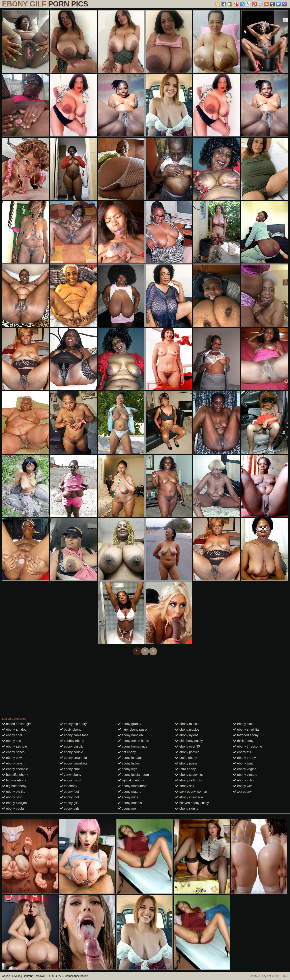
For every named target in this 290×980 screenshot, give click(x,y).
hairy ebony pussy (133, 730)
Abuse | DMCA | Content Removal (23, 976)
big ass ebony (14, 780)
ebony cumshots (74, 763)
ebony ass (11, 741)
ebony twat (243, 763)
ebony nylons (187, 735)
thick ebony (243, 741)
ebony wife (243, 786)
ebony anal (12, 735)
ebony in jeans (130, 758)
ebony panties (187, 752)
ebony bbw (12, 758)
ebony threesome (248, 746)
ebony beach (13, 763)
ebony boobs (13, 809)
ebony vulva (244, 780)
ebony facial (70, 780)
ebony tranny (244, 758)
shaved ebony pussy (192, 803)
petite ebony (186, 758)
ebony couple (71, 752)
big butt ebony (14, 786)
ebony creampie (73, 758)
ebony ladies (129, 763)
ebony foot (69, 797)
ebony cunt (70, 769)
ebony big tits (14, 792)
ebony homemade (133, 746)
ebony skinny (187, 809)
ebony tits (242, 752)
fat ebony (68, 786)
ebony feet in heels (133, 741)
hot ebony (127, 752)
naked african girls (17, 724)
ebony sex (185, 786)
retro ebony (185, 769)
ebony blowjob (14, 803)
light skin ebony (131, 780)
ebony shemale (15, 769)
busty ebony (71, 730)
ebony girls (70, 809)
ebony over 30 (187, 746)
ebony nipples (187, 730)
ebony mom (128, 809)
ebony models (130, 803)
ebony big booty (73, 724)
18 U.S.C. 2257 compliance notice (67, 976)
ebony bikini (13, 797)
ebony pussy (186, 763)
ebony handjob (130, 735)
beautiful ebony (15, 775)
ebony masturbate (133, 786)
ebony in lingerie (189, 797)
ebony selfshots (188, 780)
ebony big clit (71, 746)
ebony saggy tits (189, 775)
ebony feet (69, 792)
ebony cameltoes (74, 735)
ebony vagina (245, 769)
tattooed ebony (246, 735)
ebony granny (129, 724)
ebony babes (13, 752)
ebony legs (127, 769)
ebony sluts (243, 724)
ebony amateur (15, 730)
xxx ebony (242, 792)
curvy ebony (71, 775)
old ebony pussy (189, 741)
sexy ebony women (191, 792)
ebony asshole (14, 746)
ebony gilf (69, 803)
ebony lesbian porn (133, 775)
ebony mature (129, 792)
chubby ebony (72, 741)
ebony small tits (246, 730)
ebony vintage (245, 775)
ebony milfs (128, 797)
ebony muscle (187, 724)
